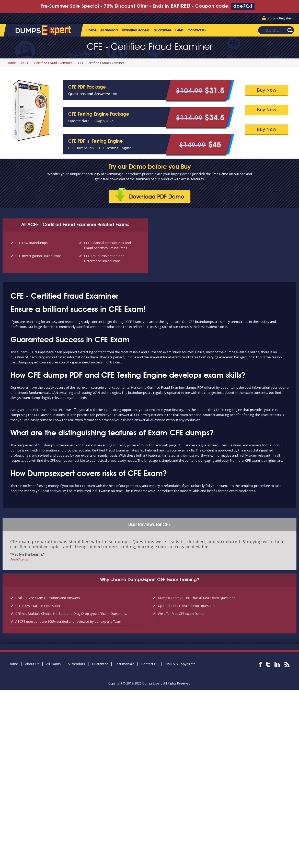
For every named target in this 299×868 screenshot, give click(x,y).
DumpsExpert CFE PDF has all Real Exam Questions (197, 598)
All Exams (53, 664)
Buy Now (267, 90)
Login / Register (280, 18)
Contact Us (197, 30)
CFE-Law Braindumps (31, 243)
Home (91, 30)
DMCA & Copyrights (180, 664)
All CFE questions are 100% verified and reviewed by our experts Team (68, 621)
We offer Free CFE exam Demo (181, 614)
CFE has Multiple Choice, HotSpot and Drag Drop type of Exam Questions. (71, 614)
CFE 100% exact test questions (38, 606)
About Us (32, 664)
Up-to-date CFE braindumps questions (187, 606)
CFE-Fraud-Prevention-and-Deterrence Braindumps (105, 258)
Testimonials (125, 664)
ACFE (25, 63)
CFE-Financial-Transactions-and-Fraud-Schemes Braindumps (108, 245)
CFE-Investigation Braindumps (38, 256)
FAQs (179, 30)
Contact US (150, 664)
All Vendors (109, 30)
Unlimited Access (136, 30)
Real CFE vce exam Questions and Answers (48, 598)
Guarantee (162, 30)
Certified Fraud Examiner (53, 63)
